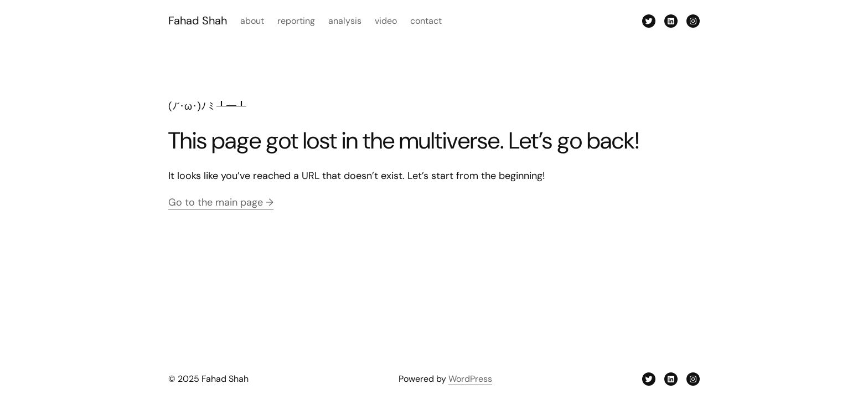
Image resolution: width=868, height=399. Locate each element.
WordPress (470, 379)
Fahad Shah (198, 21)
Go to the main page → (221, 202)
